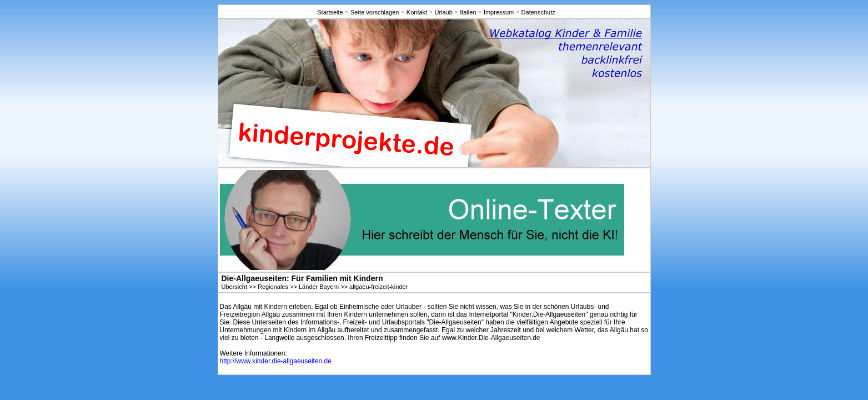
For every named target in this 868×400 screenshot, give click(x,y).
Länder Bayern (319, 287)
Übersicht (234, 287)
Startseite (330, 12)
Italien (468, 12)
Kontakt (417, 12)
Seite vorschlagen (375, 12)
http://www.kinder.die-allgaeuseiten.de (276, 361)
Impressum (499, 12)
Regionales (273, 287)
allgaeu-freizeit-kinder (378, 287)
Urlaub (443, 12)
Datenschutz (538, 12)
